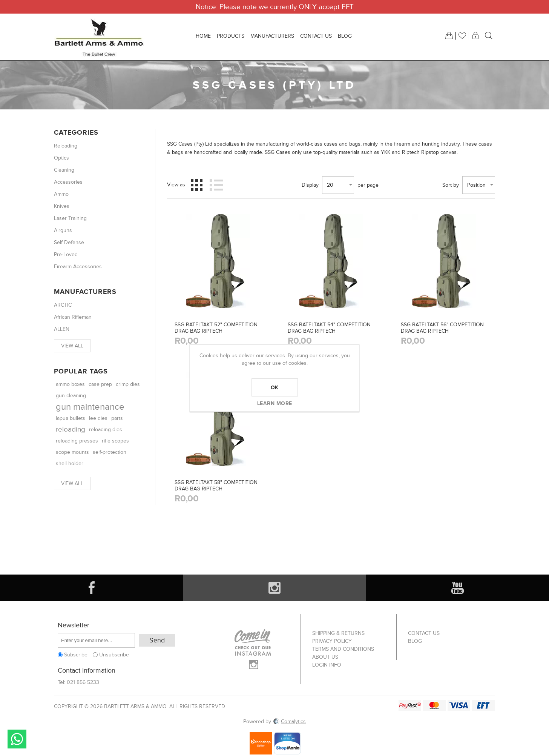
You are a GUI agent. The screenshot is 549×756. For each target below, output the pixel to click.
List (216, 185)
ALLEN (62, 329)
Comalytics (289, 721)
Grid (197, 185)
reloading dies (106, 429)
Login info (327, 665)
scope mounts (72, 452)
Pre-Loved (66, 254)
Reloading (66, 146)
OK (275, 387)
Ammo (61, 194)
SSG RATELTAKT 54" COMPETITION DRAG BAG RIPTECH (329, 328)
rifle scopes (115, 441)
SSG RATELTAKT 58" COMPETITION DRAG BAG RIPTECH (216, 486)
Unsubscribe (114, 655)
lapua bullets (71, 418)
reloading (71, 429)
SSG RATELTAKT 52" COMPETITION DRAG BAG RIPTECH (216, 328)
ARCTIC (63, 305)
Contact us (424, 633)
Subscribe (76, 655)
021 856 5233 (83, 682)
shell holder (70, 463)
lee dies (98, 418)
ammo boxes (70, 384)
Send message (17, 739)
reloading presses (77, 441)
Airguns (63, 230)
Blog (415, 641)
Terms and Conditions (343, 649)
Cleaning (64, 170)
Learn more (275, 403)
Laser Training (70, 218)
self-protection (110, 452)
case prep (100, 384)
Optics (61, 158)
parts (117, 418)
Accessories (68, 182)
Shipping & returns (338, 633)
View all (72, 346)
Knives (62, 206)
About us (325, 657)
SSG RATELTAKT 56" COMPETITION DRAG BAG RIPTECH (442, 328)
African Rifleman (73, 317)
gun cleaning (71, 396)
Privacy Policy (332, 641)
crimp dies (128, 384)
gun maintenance (90, 407)
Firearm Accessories (78, 267)
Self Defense (69, 242)
